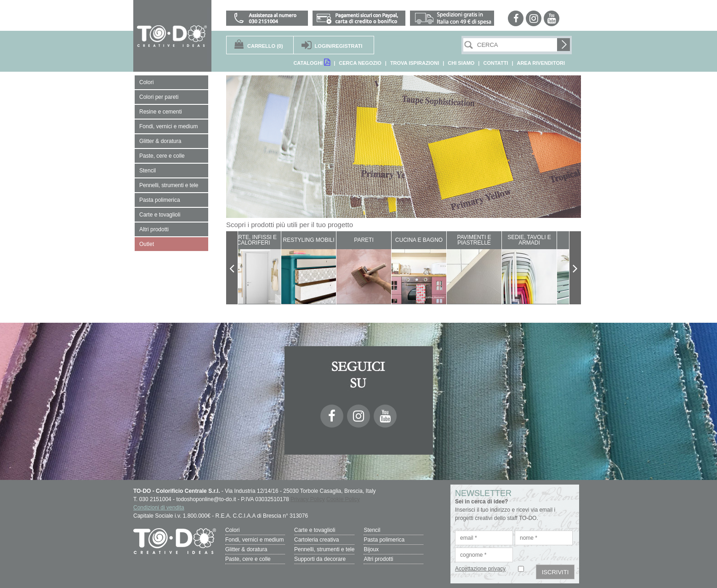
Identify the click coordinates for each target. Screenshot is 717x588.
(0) (265, 46)
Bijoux (371, 549)
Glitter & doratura (246, 549)
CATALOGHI (312, 62)
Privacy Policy (308, 499)
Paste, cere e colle (248, 559)
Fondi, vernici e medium (254, 540)
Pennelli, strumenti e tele (324, 549)
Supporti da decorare (320, 559)
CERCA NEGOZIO (360, 63)
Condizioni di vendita (159, 508)
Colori (232, 530)
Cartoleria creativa (316, 540)
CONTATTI (495, 63)
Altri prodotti (378, 559)
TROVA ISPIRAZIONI (415, 63)
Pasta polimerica (384, 540)
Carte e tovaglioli (315, 530)
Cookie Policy (343, 499)
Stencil (372, 530)
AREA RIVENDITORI (541, 63)
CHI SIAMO (461, 63)
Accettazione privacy (480, 569)
